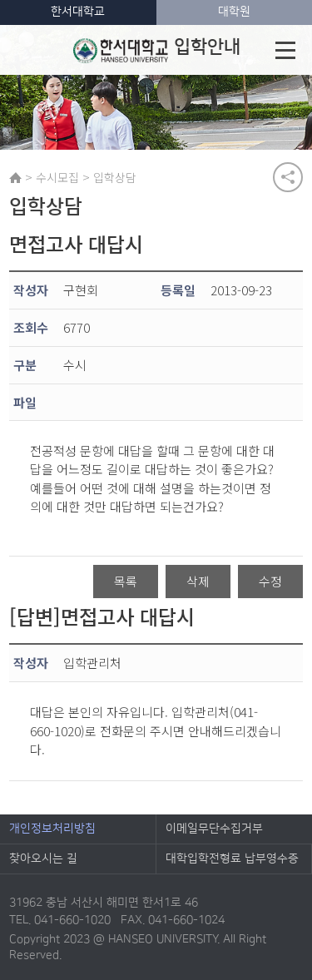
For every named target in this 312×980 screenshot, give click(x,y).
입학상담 (115, 177)
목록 (126, 581)
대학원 (234, 12)
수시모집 (57, 177)
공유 (288, 177)
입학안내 (157, 50)
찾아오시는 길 (43, 859)
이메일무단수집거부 (214, 829)
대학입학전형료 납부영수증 (232, 859)
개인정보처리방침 (52, 829)
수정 (270, 581)
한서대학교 (78, 12)
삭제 (198, 581)
